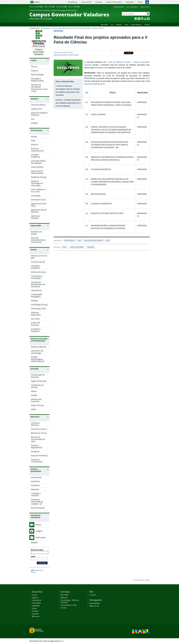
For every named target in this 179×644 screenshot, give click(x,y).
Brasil (37, 2)
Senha (33, 557)
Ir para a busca (61, 7)
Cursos (35, 595)
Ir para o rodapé (74, 7)
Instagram (142, 19)
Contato (147, 25)
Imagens (39, 531)
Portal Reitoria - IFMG (69, 605)
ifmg (79, 240)
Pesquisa (35, 611)
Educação (91, 247)
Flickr (139, 19)
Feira (64, 247)
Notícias (54, 28)
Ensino (34, 608)
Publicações (41, 537)
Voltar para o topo (142, 580)
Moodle (119, 25)
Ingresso (35, 598)
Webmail (64, 598)
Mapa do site (145, 7)
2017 (108, 240)
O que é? (93, 595)
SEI (112, 25)
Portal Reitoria (136, 25)
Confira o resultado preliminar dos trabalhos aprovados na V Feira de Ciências (68, 103)
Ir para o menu (49, 7)
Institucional (37, 600)
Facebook (136, 19)
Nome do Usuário (37, 550)
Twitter (148, 19)
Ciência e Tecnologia (77, 247)
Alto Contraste (132, 7)
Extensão (35, 614)
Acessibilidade (119, 7)
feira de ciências (70, 240)
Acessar (34, 543)
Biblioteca (36, 616)
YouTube (145, 19)
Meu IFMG (104, 25)
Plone (61, 641)
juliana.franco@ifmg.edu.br (94, 84)
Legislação (36, 606)
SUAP (126, 25)
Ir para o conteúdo (36, 7)
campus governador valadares (93, 240)
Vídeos (38, 525)
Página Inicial (46, 28)
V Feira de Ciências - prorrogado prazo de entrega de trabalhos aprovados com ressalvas (68, 91)
